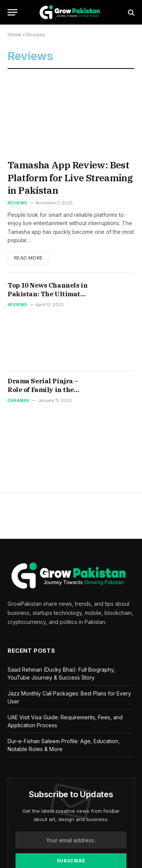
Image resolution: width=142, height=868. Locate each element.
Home (14, 35)
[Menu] (12, 12)
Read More (28, 258)
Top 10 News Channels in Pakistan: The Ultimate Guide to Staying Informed (48, 298)
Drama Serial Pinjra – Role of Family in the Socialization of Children (43, 394)
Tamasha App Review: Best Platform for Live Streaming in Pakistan (70, 178)
